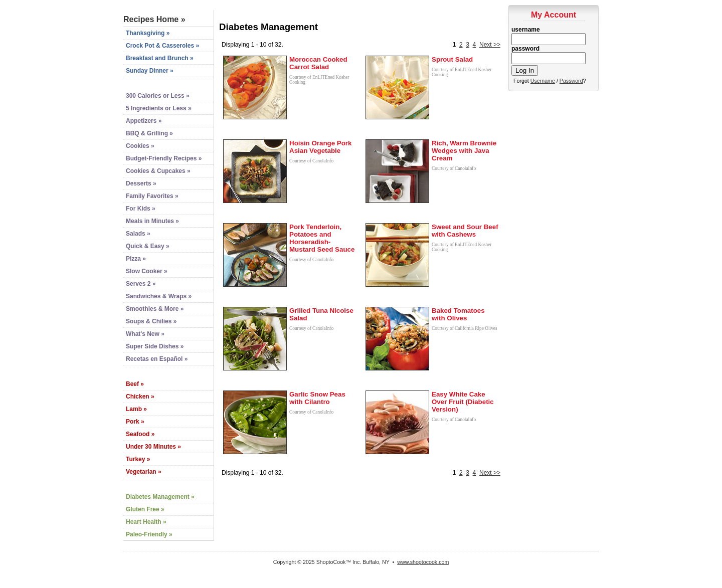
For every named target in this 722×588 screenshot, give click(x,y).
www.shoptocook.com (423, 562)
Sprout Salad (452, 59)
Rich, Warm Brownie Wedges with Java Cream (464, 151)
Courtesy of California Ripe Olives (465, 328)
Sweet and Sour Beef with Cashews (465, 231)
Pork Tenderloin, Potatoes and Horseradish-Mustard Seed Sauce (322, 238)
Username (543, 81)
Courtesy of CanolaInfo (311, 161)
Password (571, 81)
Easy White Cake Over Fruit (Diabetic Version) (463, 402)
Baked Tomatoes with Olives (458, 314)
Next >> (490, 45)
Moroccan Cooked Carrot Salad (318, 63)
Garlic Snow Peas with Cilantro (317, 398)
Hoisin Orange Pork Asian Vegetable (320, 147)
